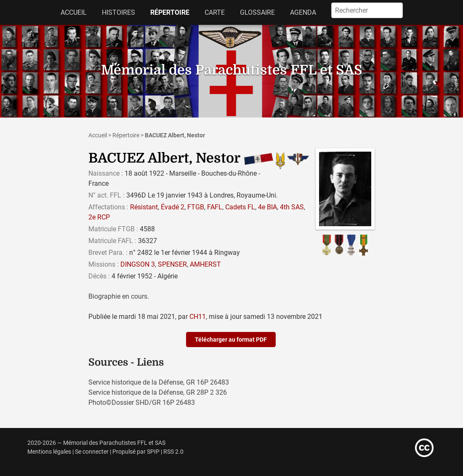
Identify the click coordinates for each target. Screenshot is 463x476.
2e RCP (99, 217)
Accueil (74, 12)
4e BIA (267, 207)
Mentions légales (49, 452)
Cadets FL (240, 207)
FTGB (196, 207)
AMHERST (205, 264)
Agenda (303, 12)
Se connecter (92, 452)
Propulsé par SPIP (136, 452)
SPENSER (172, 264)
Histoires (118, 12)
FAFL (215, 207)
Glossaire (257, 12)
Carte (215, 12)
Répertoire (170, 12)
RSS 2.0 (173, 452)
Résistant (144, 207)
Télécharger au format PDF (231, 340)
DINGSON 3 (138, 264)
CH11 (198, 317)
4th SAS (292, 207)
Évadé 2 (173, 207)
